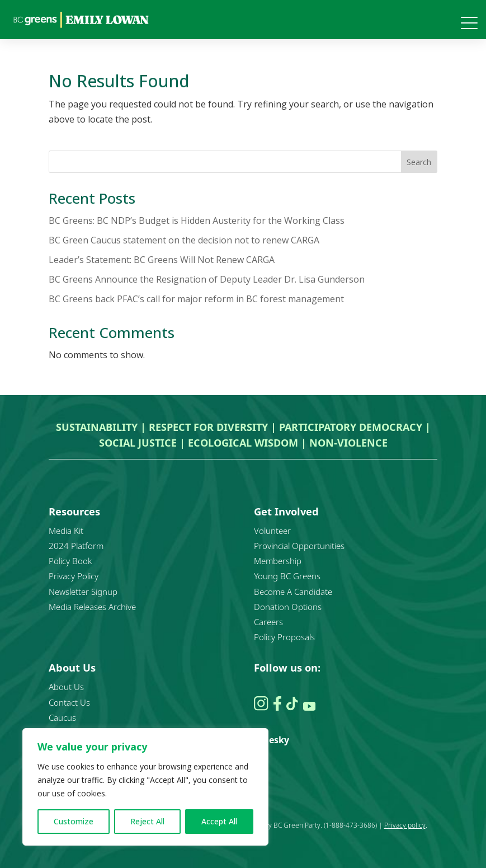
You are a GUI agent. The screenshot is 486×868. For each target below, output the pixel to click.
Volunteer (272, 531)
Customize (74, 821)
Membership (278, 561)
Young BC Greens (287, 576)
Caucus (62, 717)
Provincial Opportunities (299, 546)
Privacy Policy (74, 576)
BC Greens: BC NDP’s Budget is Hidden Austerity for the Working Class (197, 220)
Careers (268, 622)
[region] (145, 787)
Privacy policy (405, 825)
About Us (66, 687)
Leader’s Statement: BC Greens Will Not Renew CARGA (162, 260)
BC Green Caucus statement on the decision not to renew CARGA (184, 240)
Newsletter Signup (83, 592)
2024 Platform (76, 546)
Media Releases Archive (92, 607)
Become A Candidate (293, 592)
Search (419, 162)
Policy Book (70, 561)
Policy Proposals (284, 637)
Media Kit (66, 531)
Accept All (219, 821)
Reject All (147, 821)
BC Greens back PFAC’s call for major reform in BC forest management (196, 299)
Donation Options (288, 607)
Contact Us (69, 702)
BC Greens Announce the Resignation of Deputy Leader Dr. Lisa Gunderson (207, 279)
